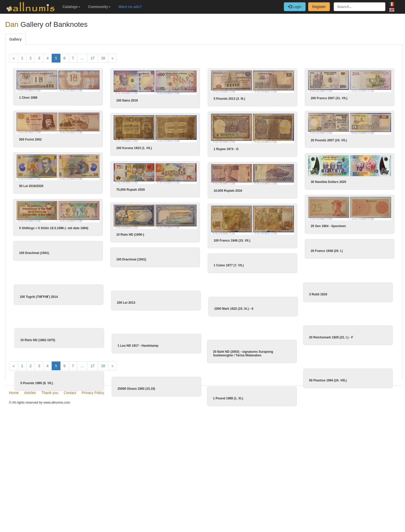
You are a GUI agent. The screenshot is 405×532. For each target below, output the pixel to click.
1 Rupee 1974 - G (226, 151)
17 (92, 58)
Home (14, 499)
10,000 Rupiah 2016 (251, 193)
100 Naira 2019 (127, 101)
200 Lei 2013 (149, 317)
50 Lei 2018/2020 (31, 191)
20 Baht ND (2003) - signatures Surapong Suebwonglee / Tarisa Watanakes (220, 375)
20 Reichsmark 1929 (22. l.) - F (262, 362)
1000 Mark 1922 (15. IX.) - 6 (257, 322)
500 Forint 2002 (30, 142)
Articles (30, 499)
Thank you (50, 499)
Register (319, 7)
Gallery (15, 39)
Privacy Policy (93, 499)
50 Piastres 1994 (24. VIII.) (259, 414)
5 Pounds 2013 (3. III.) (229, 99)
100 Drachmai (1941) (58, 261)
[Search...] (360, 7)
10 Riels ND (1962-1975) (84, 364)
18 (103, 58)
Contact (70, 499)
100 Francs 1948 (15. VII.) (255, 245)
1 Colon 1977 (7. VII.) (252, 270)
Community (99, 7)
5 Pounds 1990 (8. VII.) (83, 416)
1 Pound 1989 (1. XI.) (205, 428)
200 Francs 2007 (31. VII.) (329, 98)
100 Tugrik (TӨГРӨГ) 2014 (62, 313)
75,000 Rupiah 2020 (154, 192)
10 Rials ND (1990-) (154, 240)
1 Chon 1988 (28, 98)
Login (295, 7)
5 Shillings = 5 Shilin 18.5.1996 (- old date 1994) (77, 234)
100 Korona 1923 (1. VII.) (181, 150)
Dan (12, 24)
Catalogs (71, 7)
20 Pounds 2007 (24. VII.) (282, 142)
